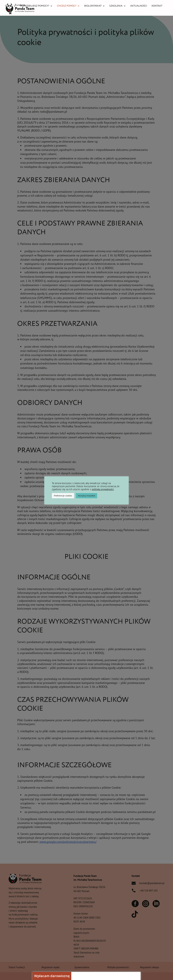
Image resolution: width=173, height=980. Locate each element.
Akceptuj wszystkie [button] (86, 496)
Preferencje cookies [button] (63, 496)
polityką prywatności (103, 489)
